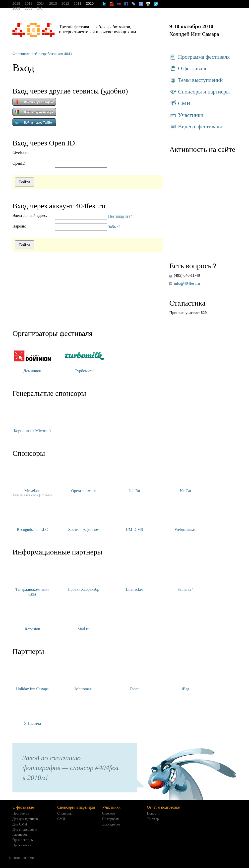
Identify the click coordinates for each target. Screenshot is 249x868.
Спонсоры (29, 453)
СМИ (180, 103)
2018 (29, 3)
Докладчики (111, 824)
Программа (21, 813)
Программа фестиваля (200, 57)
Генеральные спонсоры (49, 393)
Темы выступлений (196, 80)
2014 (41, 3)
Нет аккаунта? (120, 216)
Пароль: (19, 226)
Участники (186, 115)
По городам (111, 819)
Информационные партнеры (57, 552)
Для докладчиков (25, 819)
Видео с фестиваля (196, 127)
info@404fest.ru (187, 283)
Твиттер (153, 819)
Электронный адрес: (30, 215)
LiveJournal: (23, 153)
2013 (53, 3)
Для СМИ (20, 824)
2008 (29, 8)
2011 (78, 3)
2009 (16, 8)
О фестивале (188, 68)
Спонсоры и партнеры (200, 92)
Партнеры (28, 651)
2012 (65, 3)
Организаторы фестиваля (52, 333)
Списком (109, 813)
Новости (153, 813)
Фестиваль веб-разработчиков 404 (41, 54)
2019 (16, 3)
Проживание (22, 845)
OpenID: (19, 163)
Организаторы (23, 840)
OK (39, 8)
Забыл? (114, 227)
